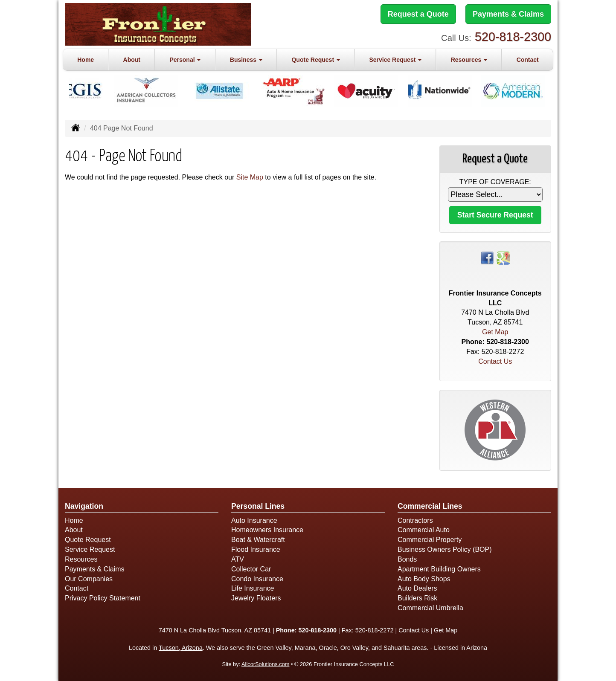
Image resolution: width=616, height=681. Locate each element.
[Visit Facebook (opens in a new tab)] (487, 257)
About (132, 60)
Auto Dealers (417, 588)
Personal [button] (185, 60)
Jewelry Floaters (256, 598)
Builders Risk (417, 598)
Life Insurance (253, 588)
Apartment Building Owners (439, 569)
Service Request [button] (395, 60)
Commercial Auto (424, 530)
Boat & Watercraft (258, 540)
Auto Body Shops (424, 579)
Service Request (90, 549)
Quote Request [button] (315, 60)
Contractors (415, 520)
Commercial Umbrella (430, 608)
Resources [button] (469, 60)
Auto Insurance (254, 520)
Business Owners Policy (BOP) (445, 549)
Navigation (84, 506)
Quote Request (88, 540)
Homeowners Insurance (267, 530)
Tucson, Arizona (181, 648)
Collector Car (251, 569)
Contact (528, 60)
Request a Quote (418, 14)
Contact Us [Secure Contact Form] (495, 361)
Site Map (250, 177)
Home (86, 60)
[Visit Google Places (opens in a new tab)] (503, 257)
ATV (238, 559)
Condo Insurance (257, 579)
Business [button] (246, 60)
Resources (81, 559)
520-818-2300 (513, 37)
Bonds (407, 559)
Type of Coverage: (495, 182)
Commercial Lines (430, 506)
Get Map (495, 332)
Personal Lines (258, 506)
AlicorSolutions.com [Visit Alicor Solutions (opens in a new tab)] (265, 664)
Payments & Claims (508, 14)
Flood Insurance (256, 549)
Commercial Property (430, 540)
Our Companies (89, 579)
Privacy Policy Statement (103, 598)
